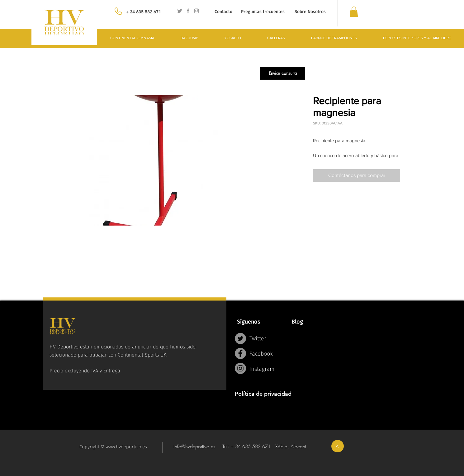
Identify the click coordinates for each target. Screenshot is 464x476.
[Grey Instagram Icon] (196, 11)
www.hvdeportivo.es (126, 447)
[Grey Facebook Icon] (188, 11)
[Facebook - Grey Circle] (240, 353)
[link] (354, 12)
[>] (338, 446)
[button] (283, 73)
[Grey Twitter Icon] (180, 11)
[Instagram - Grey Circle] (240, 368)
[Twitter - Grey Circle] (240, 338)
